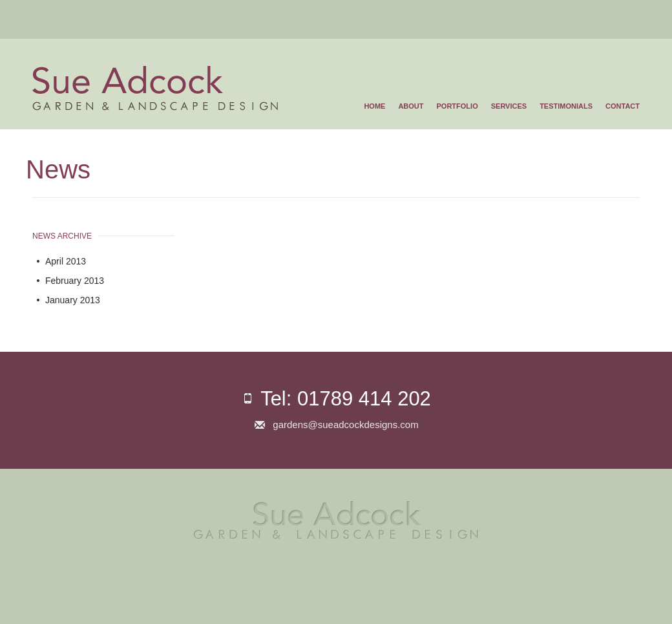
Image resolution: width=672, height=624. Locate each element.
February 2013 (75, 281)
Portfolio (457, 106)
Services (509, 106)
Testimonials (566, 106)
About (411, 106)
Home (374, 106)
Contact (623, 106)
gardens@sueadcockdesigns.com (345, 425)
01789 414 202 (364, 399)
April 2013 (66, 261)
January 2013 (73, 300)
